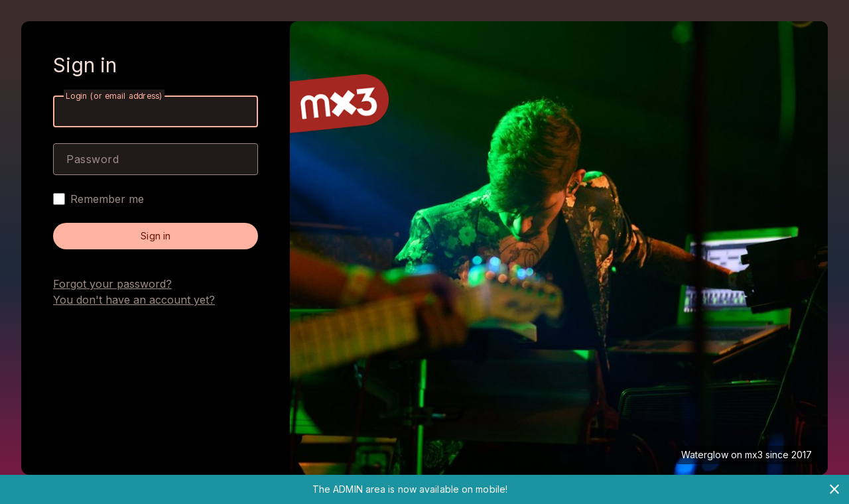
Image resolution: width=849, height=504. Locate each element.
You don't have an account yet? (134, 300)
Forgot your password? (112, 284)
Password (93, 159)
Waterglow (705, 455)
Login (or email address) (114, 96)
